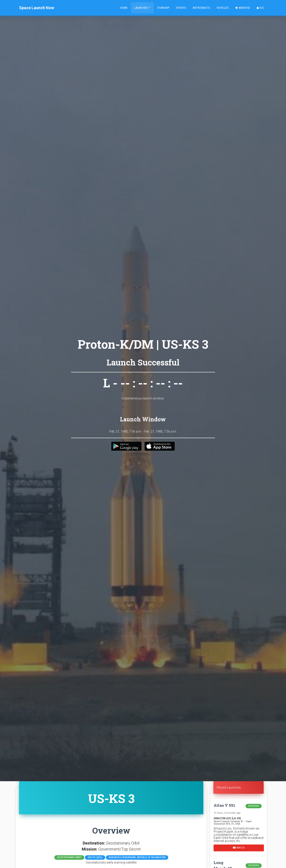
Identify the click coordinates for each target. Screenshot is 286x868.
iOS (260, 8)
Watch (239, 848)
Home (124, 8)
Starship (163, 8)
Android (243, 8)
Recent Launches (229, 787)
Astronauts (201, 8)
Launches (141, 8)
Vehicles (223, 8)
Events (181, 8)
